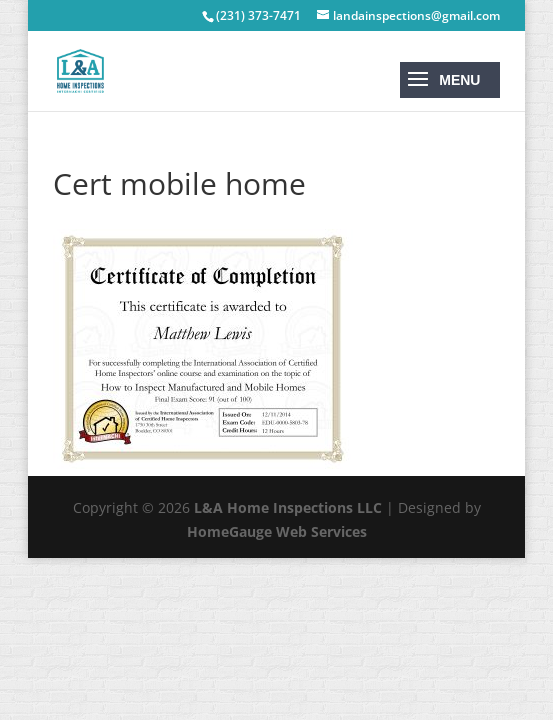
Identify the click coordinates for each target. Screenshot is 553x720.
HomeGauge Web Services (277, 531)
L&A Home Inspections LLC (288, 507)
